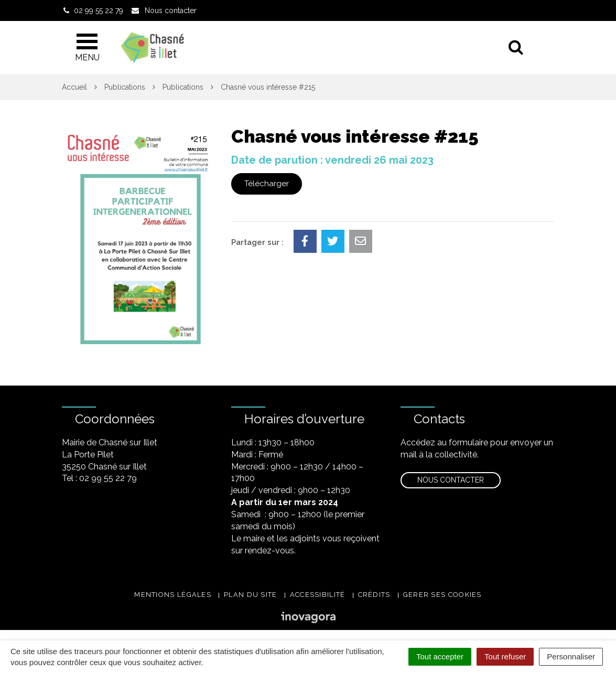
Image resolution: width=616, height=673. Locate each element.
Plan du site (251, 595)
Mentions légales (173, 595)
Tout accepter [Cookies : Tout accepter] (440, 656)
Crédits (374, 595)
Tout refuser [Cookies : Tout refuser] (505, 656)
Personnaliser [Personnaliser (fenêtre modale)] (571, 656)
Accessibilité (318, 595)
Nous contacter (451, 480)
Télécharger (267, 184)
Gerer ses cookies (442, 595)
